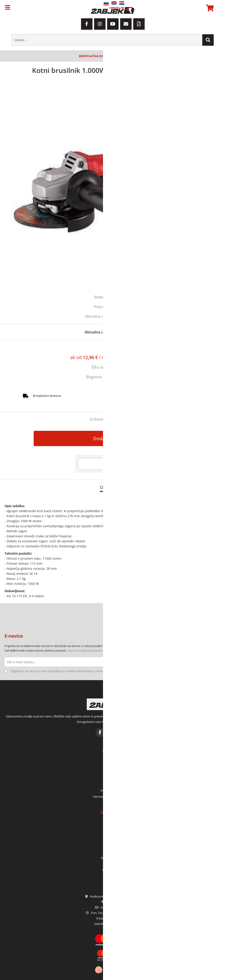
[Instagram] (100, 24)
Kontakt (113, 834)
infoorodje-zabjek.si (115, 907)
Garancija (112, 846)
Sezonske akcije (113, 870)
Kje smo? (112, 828)
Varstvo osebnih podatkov (86, 650)
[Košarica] (209, 8)
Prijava (113, 779)
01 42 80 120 (112, 902)
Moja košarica (113, 773)
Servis (112, 852)
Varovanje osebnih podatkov (113, 796)
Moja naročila (113, 767)
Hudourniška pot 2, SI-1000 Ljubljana (113, 896)
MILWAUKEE (129, 377)
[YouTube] (113, 24)
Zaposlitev (112, 840)
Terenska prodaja (112, 858)
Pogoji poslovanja (112, 791)
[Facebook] (87, 24)
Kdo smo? (112, 822)
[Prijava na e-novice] (216, 662)
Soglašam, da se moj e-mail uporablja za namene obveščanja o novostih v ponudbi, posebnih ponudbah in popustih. (89, 671)
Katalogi (113, 864)
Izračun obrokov (141, 358)
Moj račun (113, 761)
